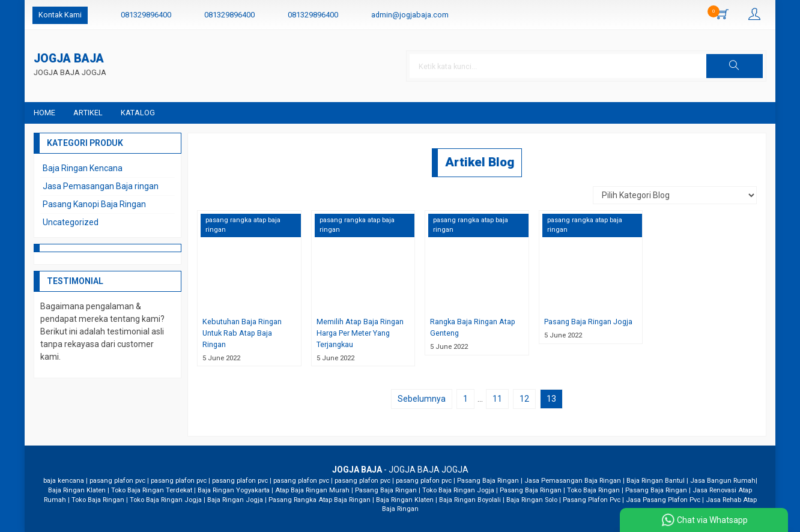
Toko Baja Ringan (593, 490)
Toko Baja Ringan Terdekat (152, 490)
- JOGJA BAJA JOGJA (400, 470)
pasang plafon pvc (117, 481)
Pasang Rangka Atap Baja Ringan (320, 500)
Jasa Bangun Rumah (723, 481)
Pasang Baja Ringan (488, 481)
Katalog (138, 113)
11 (497, 399)
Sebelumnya (422, 399)
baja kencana (64, 481)
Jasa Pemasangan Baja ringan (101, 186)
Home (44, 113)
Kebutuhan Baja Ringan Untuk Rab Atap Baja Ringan (242, 333)
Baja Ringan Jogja (235, 500)
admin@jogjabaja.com (410, 15)
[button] (735, 66)
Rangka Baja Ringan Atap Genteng (473, 327)
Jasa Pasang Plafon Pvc (663, 500)
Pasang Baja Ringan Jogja (588, 322)
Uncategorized (71, 222)
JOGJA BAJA (69, 59)
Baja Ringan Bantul (656, 481)
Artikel (88, 113)
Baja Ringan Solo (532, 500)
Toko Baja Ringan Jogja (458, 490)
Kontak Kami (60, 15)
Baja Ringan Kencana (83, 168)
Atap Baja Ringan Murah (312, 490)
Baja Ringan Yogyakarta (234, 490)
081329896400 (146, 15)
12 (524, 399)
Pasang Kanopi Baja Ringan (94, 204)
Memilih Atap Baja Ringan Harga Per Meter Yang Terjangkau (360, 333)
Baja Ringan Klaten (77, 490)
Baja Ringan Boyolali (470, 500)
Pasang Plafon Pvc (592, 500)
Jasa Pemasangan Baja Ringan (573, 481)
